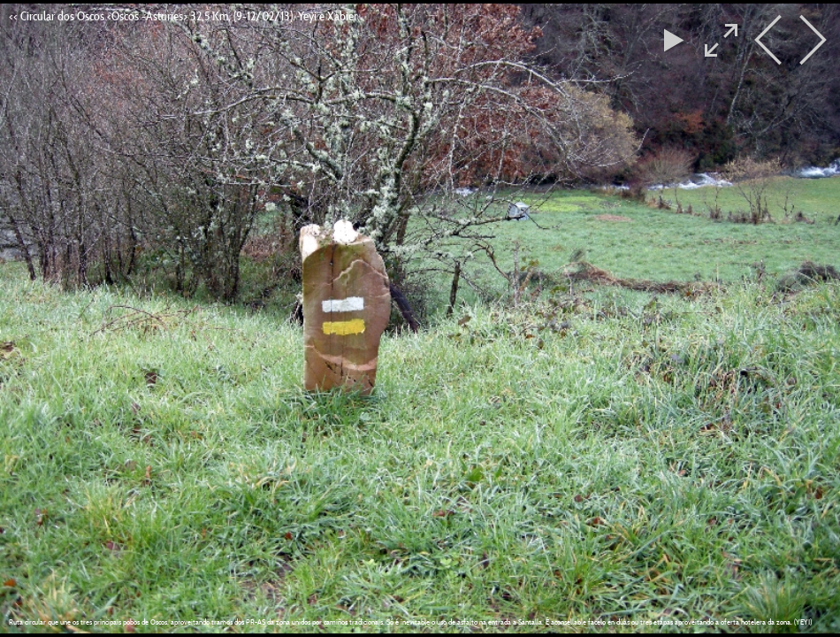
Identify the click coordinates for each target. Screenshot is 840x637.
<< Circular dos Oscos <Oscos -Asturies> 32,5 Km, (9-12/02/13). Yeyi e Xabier (183, 16)
